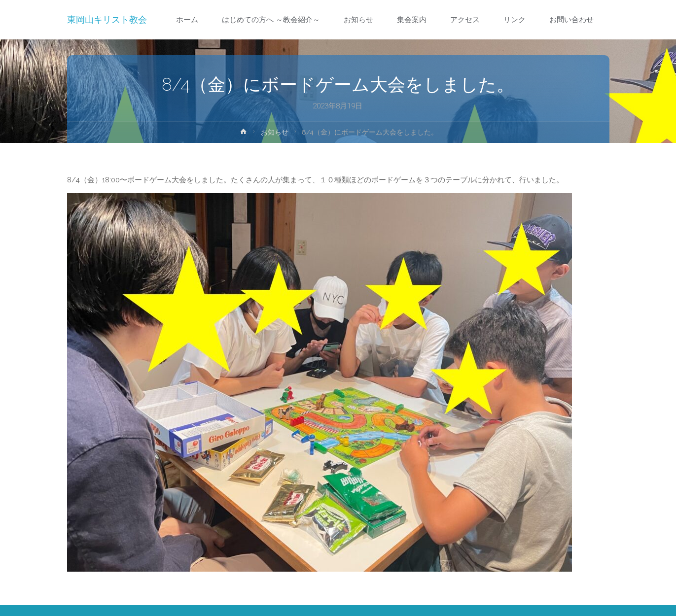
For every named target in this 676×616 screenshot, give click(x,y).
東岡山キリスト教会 (107, 19)
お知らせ (275, 132)
